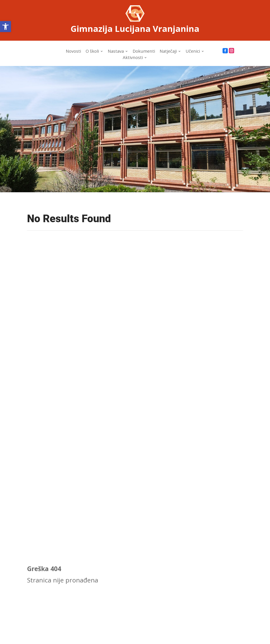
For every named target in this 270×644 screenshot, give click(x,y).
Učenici (193, 52)
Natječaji (168, 52)
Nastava (116, 52)
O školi (92, 52)
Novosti (73, 52)
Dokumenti (144, 52)
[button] (5, 27)
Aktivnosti (133, 58)
